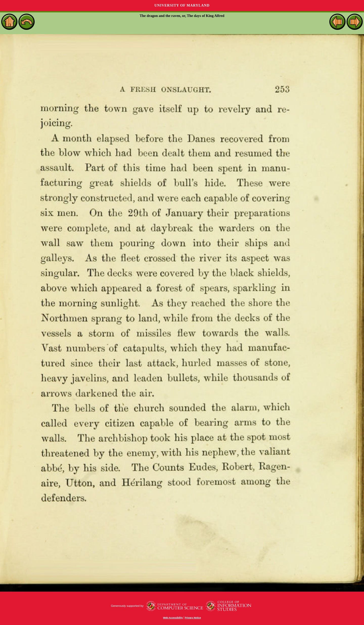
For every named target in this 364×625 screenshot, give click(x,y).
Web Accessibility (173, 618)
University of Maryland (182, 5)
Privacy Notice (193, 618)
